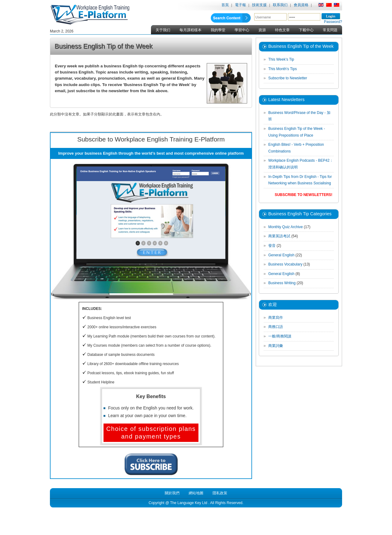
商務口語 (276, 327)
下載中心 (306, 30)
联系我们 (280, 5)
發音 (272, 246)
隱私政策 (220, 493)
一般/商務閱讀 (280, 336)
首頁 (225, 5)
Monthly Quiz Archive (286, 227)
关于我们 (163, 30)
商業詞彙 (276, 346)
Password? (333, 22)
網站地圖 (196, 493)
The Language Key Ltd (188, 503)
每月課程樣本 (190, 30)
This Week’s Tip (281, 59)
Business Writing (282, 283)
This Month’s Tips (283, 69)
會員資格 (301, 5)
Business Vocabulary (285, 264)
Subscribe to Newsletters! (303, 195)
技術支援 (259, 5)
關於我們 (172, 493)
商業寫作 (276, 318)
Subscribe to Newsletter (288, 78)
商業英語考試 (279, 236)
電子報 (240, 5)
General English (281, 255)
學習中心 (242, 30)
